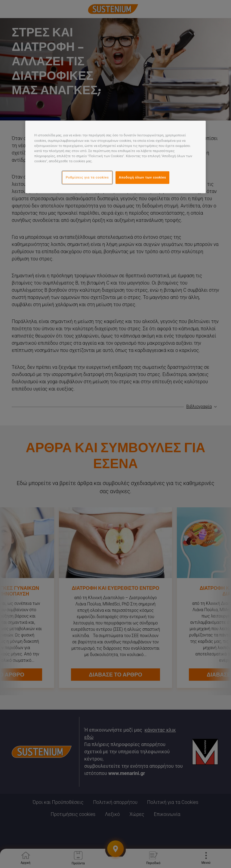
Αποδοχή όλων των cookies (142, 177)
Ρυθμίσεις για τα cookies (87, 177)
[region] (115, 157)
